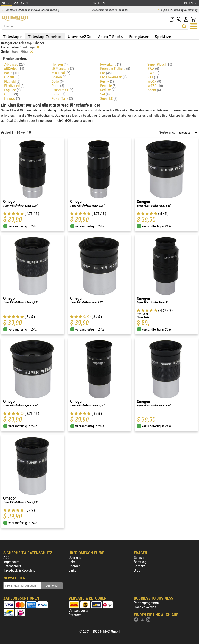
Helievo (12, 98)
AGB (7, 557)
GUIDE (11, 94)
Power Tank (62, 98)
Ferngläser (139, 36)
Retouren (75, 615)
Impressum (11, 562)
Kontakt (139, 566)
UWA (153, 73)
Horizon (60, 64)
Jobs (72, 562)
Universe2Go (80, 36)
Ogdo (58, 81)
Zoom (154, 90)
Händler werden (145, 607)
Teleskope (13, 36)
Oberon (59, 77)
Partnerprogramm (146, 603)
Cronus (12, 77)
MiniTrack (61, 73)
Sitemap (74, 566)
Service (139, 557)
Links (72, 570)
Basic (11, 73)
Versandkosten (79, 610)
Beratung (140, 562)
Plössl (58, 94)
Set (105, 94)
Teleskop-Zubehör (45, 36)
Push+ (107, 81)
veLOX (154, 81)
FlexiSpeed (14, 86)
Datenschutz (12, 566)
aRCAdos (14, 69)
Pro (106, 73)
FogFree (12, 90)
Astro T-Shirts (110, 36)
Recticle (108, 86)
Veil (153, 77)
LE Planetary (63, 69)
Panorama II (62, 90)
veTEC (155, 86)
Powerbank (111, 64)
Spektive (163, 36)
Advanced (14, 64)
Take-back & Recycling (19, 570)
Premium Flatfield (115, 69)
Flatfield (12, 81)
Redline (108, 90)
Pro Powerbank (113, 77)
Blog (137, 570)
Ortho (58, 86)
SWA (153, 69)
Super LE (109, 98)
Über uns (75, 557)
